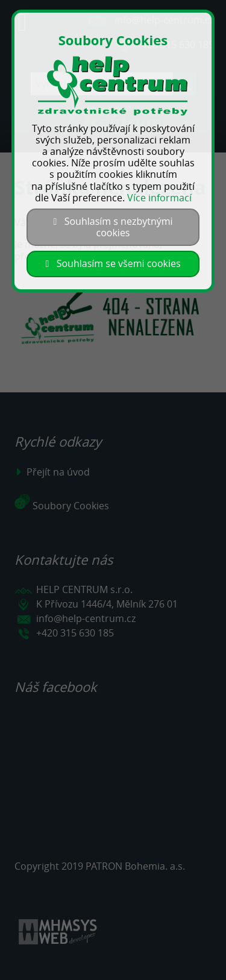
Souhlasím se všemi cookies (113, 263)
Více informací (159, 198)
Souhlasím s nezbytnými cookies (113, 227)
